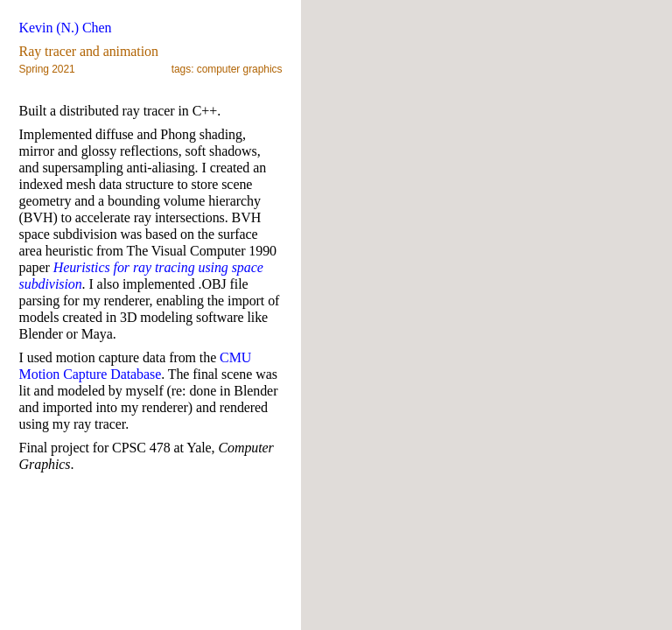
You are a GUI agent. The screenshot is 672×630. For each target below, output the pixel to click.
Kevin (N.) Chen (66, 28)
